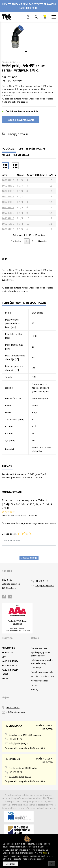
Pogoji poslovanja (39, 648)
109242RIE (8, 180)
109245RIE (8, 196)
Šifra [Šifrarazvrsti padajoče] (4, 175)
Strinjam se (11, 864)
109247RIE (8, 207)
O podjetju (36, 668)
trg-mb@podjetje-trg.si (20, 776)
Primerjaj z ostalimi (18, 134)
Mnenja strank (21, 155)
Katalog (34, 689)
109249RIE (8, 218)
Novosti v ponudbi (39, 681)
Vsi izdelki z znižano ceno (43, 676)
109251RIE (8, 229)
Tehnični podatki (35, 149)
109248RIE (8, 213)
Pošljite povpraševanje (21, 120)
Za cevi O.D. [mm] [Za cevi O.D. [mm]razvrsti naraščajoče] (36, 175)
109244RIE (8, 191)
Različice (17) (9, 149)
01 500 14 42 (42, 581)
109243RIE (8, 186)
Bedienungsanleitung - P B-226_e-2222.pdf (22, 478)
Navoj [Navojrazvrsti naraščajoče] (20, 175)
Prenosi (6, 155)
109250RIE (8, 224)
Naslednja (43, 241)
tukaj (45, 853)
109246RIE (8, 202)
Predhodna (16, 241)
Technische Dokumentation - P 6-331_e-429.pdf (24, 474)
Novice (34, 685)
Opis (21, 149)
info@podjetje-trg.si (45, 585)
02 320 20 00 (16, 772)
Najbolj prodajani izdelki (42, 672)
